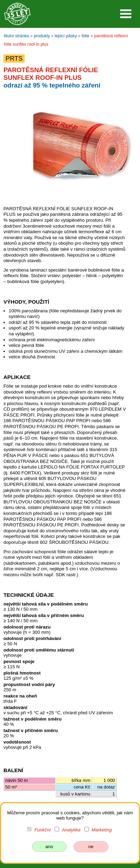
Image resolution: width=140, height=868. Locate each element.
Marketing (101, 830)
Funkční (43, 830)
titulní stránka (17, 36)
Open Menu (126, 14)
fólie (85, 36)
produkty (42, 36)
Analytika (71, 830)
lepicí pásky (66, 36)
